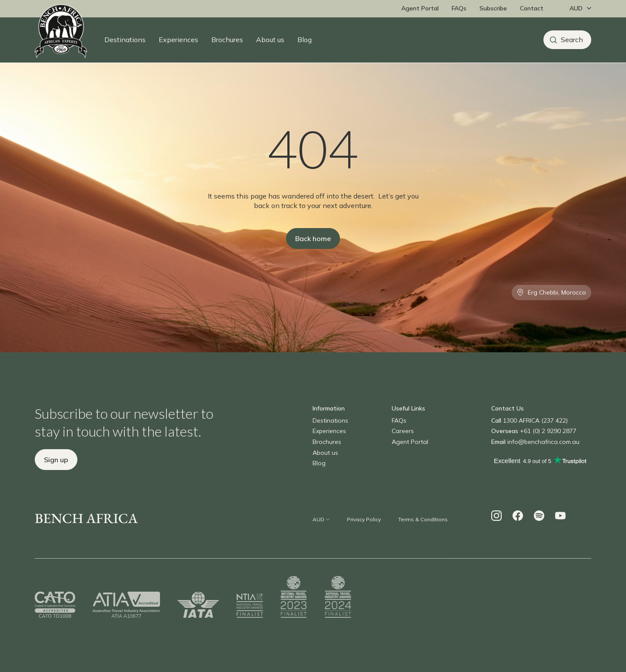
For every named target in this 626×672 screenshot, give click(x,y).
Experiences (178, 40)
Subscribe (493, 8)
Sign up (56, 460)
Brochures (227, 40)
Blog (305, 40)
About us (270, 40)
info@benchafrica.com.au (543, 442)
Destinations (125, 40)
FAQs (459, 8)
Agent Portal (420, 8)
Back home (313, 238)
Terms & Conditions (423, 519)
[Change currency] (578, 9)
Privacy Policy (364, 519)
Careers (403, 431)
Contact (532, 8)
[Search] (567, 40)
